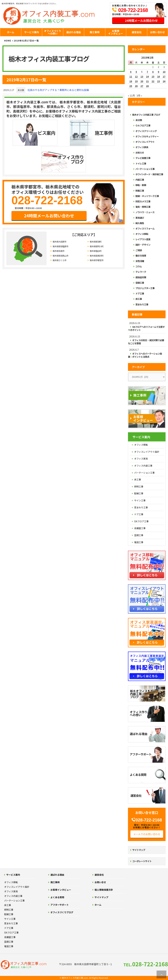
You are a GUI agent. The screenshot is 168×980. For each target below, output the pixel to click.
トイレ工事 (141, 163)
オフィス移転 (142, 234)
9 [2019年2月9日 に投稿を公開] (159, 72)
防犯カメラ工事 (143, 201)
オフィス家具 (142, 147)
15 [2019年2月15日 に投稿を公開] (153, 76)
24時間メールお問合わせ (141, 20)
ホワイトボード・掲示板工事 (149, 174)
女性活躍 (140, 261)
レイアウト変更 (143, 239)
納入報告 (140, 223)
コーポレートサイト (142, 861)
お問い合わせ (158, 32)
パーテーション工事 (145, 169)
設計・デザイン (143, 245)
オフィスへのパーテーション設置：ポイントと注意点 (145, 355)
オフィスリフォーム (145, 228)
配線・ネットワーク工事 (147, 196)
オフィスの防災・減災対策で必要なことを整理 (146, 342)
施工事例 (95, 32)
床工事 (139, 299)
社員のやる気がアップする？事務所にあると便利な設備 (58, 90)
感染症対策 (141, 277)
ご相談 (139, 250)
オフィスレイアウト (145, 142)
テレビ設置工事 (143, 158)
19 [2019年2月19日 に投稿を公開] (136, 81)
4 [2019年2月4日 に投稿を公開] (131, 72)
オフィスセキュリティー (147, 136)
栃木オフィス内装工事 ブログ (146, 115)
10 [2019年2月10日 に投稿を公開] (164, 72)
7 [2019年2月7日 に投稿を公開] (147, 72)
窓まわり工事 (142, 304)
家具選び (140, 218)
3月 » (139, 95)
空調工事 (140, 283)
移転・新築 (141, 185)
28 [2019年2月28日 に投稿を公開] (147, 86)
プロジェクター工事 (145, 288)
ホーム (11, 32)
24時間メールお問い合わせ (49, 189)
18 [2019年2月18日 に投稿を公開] (131, 81)
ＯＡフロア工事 (143, 125)
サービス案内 (32, 32)
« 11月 (131, 95)
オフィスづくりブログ (62, 912)
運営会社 (137, 32)
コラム (139, 266)
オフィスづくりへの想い (53, 32)
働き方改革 (141, 256)
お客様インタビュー (116, 32)
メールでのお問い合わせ (147, 834)
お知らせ (140, 153)
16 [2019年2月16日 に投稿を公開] (159, 76)
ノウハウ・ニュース (145, 212)
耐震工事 (140, 191)
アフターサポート (60, 905)
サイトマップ (139, 850)
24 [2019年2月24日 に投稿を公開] (164, 81)
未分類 (21, 90)
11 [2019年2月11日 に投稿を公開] (131, 76)
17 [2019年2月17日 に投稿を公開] (164, 76)
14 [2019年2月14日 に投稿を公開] (147, 76)
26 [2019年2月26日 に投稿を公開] (136, 86)
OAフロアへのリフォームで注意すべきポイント (146, 328)
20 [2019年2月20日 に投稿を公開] (142, 81)
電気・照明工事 (143, 207)
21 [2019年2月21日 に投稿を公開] (147, 81)
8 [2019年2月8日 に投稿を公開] (153, 72)
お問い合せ (100, 882)
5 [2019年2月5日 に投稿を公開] (136, 72)
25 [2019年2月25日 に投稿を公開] (131, 86)
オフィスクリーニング (146, 131)
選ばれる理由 (74, 32)
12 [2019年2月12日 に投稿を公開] (136, 76)
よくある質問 (57, 897)
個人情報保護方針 (104, 890)
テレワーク (141, 272)
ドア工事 (140, 293)
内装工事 (140, 180)
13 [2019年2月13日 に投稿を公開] (142, 76)
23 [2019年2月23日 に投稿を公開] (159, 81)
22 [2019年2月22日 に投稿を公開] (153, 81)
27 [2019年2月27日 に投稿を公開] (142, 86)
